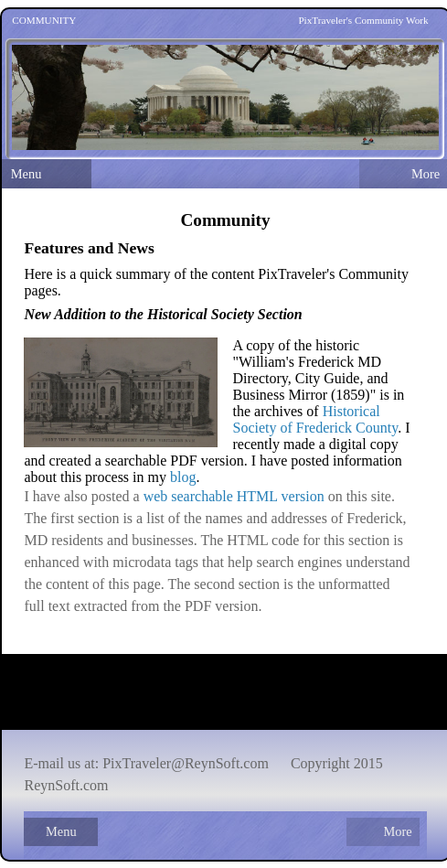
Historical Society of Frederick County (315, 419)
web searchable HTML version (234, 496)
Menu (27, 174)
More (397, 831)
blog (183, 477)
